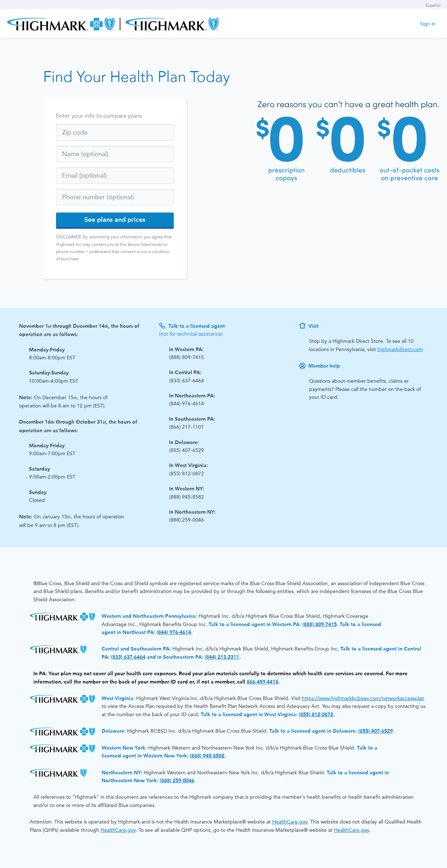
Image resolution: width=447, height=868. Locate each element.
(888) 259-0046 (177, 781)
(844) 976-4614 (174, 632)
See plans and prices (115, 220)
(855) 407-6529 (376, 731)
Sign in (428, 24)
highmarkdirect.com (400, 349)
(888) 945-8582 (207, 756)
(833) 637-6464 (128, 657)
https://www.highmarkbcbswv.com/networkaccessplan (363, 698)
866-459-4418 (262, 682)
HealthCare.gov (290, 822)
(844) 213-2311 (222, 657)
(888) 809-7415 (320, 624)
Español (433, 5)
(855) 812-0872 (316, 715)
